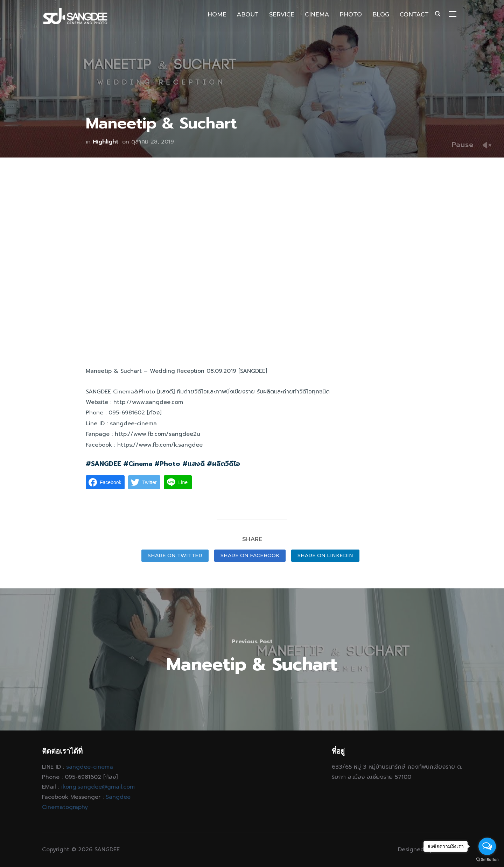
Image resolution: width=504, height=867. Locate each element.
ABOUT (248, 15)
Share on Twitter (175, 555)
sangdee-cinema (90, 767)
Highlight (106, 142)
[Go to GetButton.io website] (487, 860)
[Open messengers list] (487, 846)
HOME (217, 15)
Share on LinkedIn (325, 555)
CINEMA (317, 15)
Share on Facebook (250, 555)
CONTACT (414, 15)
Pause (463, 145)
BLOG (381, 15)
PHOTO (351, 15)
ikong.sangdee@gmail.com (98, 787)
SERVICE (282, 15)
